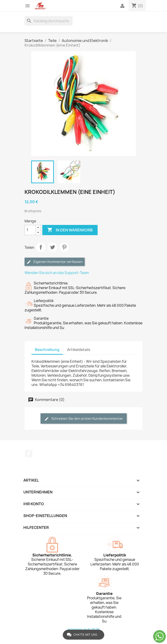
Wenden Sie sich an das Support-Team (57, 273)
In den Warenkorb (70, 230)
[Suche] (49, 21)
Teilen (41, 247)
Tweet (53, 247)
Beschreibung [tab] (47, 350)
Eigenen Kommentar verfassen (55, 262)
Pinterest (64, 247)
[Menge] (30, 230)
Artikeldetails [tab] (79, 350)
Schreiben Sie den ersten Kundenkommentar (84, 419)
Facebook (29, 454)
